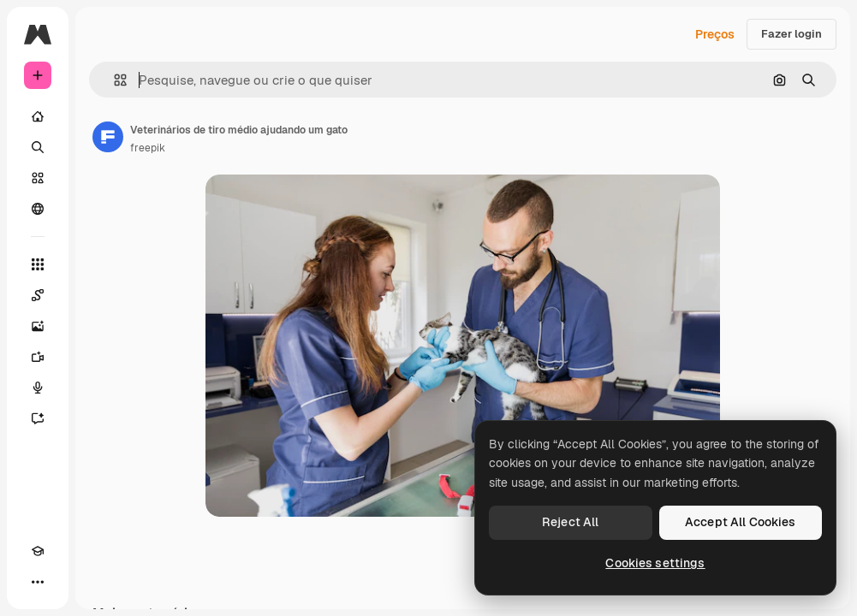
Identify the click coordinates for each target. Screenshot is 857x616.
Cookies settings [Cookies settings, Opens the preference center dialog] (655, 563)
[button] (113, 80)
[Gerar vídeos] (38, 357)
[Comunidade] (38, 209)
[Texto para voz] (38, 388)
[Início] (38, 116)
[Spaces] (38, 295)
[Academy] (38, 551)
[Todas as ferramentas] (38, 264)
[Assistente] (38, 418)
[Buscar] (38, 147)
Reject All (570, 522)
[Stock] (38, 178)
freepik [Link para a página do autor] (148, 148)
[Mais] (38, 582)
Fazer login (792, 34)
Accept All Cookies (741, 522)
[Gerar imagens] (38, 326)
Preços (715, 34)
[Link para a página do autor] (108, 137)
